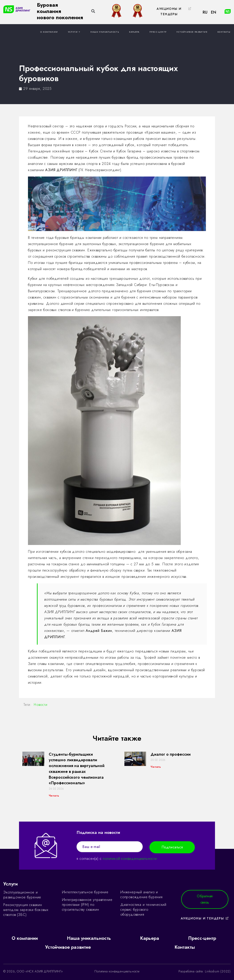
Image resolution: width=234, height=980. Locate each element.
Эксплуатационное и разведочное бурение (22, 895)
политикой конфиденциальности (130, 859)
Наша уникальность (105, 32)
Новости (41, 705)
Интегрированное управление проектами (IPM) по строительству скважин (87, 905)
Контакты (224, 32)
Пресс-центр (158, 32)
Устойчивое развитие (192, 32)
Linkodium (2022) (218, 971)
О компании (49, 32)
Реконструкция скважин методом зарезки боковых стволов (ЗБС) (26, 910)
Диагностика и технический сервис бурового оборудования (143, 910)
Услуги (74, 32)
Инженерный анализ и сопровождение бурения (141, 895)
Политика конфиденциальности (117, 971)
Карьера (134, 32)
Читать (54, 796)
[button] (171, 12)
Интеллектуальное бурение (85, 892)
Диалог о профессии (171, 754)
